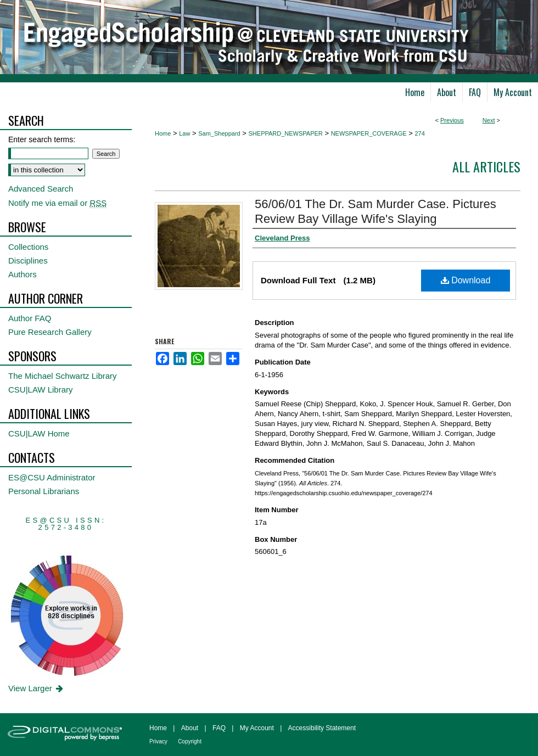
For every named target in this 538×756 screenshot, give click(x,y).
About (190, 728)
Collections (28, 247)
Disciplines (28, 261)
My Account (257, 728)
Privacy (158, 741)
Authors (23, 274)
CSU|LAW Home (39, 433)
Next (489, 120)
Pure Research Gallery (50, 332)
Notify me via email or (57, 203)
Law (184, 133)
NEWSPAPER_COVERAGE (369, 133)
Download (466, 280)
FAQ (219, 728)
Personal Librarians (44, 491)
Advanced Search (41, 189)
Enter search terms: (42, 139)
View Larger (37, 688)
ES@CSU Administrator (52, 477)
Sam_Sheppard (219, 133)
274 (419, 133)
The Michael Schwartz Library (63, 376)
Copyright (190, 741)
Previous (452, 120)
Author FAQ (30, 318)
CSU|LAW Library (41, 390)
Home (163, 133)
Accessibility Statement (322, 728)
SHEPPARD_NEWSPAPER (286, 133)
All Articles (486, 166)
